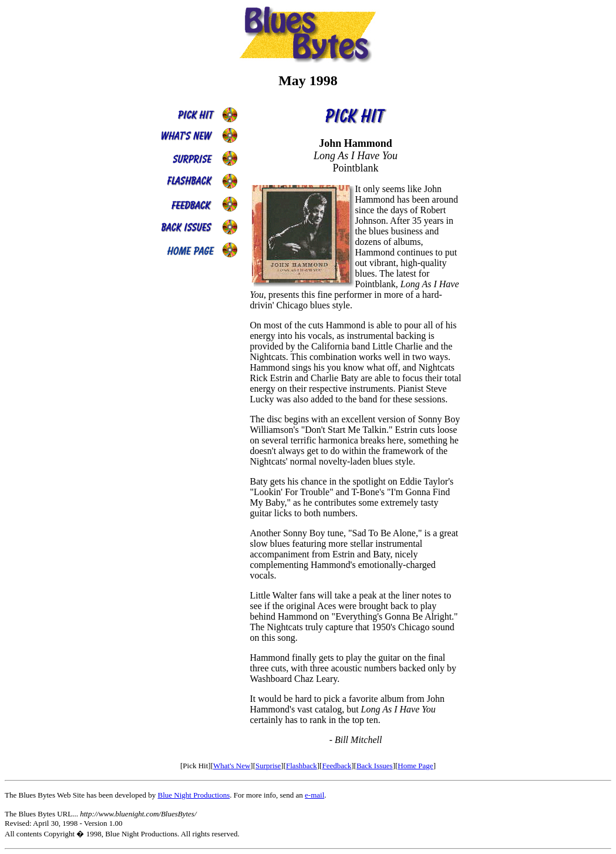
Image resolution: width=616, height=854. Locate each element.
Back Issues (375, 766)
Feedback (336, 766)
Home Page (415, 766)
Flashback (302, 766)
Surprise (268, 766)
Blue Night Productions (193, 795)
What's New (232, 766)
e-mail (314, 795)
